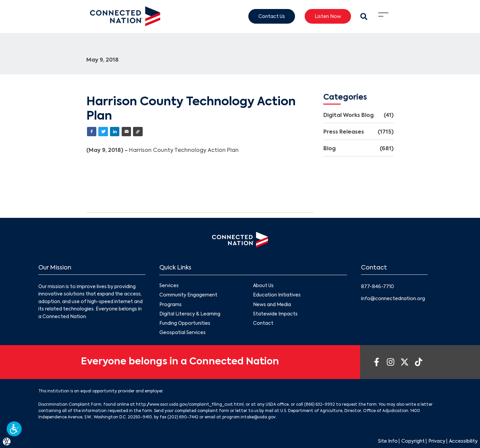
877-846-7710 (377, 287)
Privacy (437, 441)
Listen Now (328, 16)
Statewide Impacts (275, 314)
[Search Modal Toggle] (364, 16)
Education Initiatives (277, 295)
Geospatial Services (182, 333)
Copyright (413, 441)
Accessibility (463, 441)
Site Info (388, 441)
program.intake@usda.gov (249, 417)
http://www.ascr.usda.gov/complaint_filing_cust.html (190, 405)
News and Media (272, 304)
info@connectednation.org (393, 299)
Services (169, 286)
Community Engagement (188, 295)
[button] (14, 429)
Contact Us (272, 16)
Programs (170, 304)
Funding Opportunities (185, 323)
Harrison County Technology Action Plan (184, 151)
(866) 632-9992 (319, 405)
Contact (263, 323)
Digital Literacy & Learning (190, 314)
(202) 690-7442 (183, 417)
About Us (263, 286)
